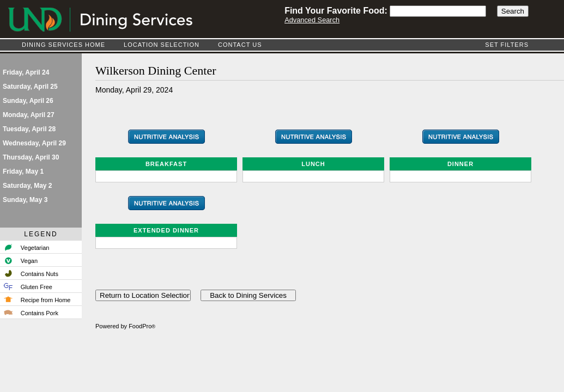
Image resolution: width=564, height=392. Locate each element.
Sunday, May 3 (25, 200)
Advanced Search (312, 20)
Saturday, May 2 (27, 186)
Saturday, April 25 (30, 87)
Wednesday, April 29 (34, 143)
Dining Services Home (63, 45)
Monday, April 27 (29, 115)
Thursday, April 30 (31, 157)
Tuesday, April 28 (29, 129)
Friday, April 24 (26, 72)
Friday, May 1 (23, 171)
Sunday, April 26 (28, 101)
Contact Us (240, 45)
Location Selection (162, 45)
